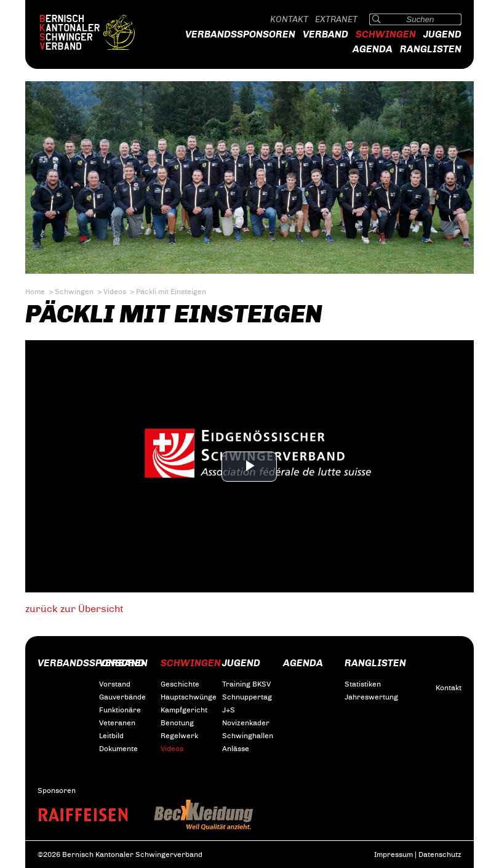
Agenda (373, 49)
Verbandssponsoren (240, 34)
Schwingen (386, 34)
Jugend (442, 34)
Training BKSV (246, 684)
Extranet (336, 19)
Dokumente (118, 749)
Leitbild (111, 736)
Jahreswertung (371, 697)
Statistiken (363, 684)
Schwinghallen (248, 736)
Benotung (177, 723)
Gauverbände (122, 697)
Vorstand (115, 684)
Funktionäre (120, 710)
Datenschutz (440, 854)
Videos (115, 292)
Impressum (393, 854)
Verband (325, 34)
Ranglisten (431, 49)
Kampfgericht (184, 710)
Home (35, 292)
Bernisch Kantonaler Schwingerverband (99, 32)
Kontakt (289, 19)
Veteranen (117, 723)
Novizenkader (246, 723)
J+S (229, 710)
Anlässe (236, 749)
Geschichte (180, 684)
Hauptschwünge (189, 697)
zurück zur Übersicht (74, 609)
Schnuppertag (247, 697)
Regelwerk (179, 736)
